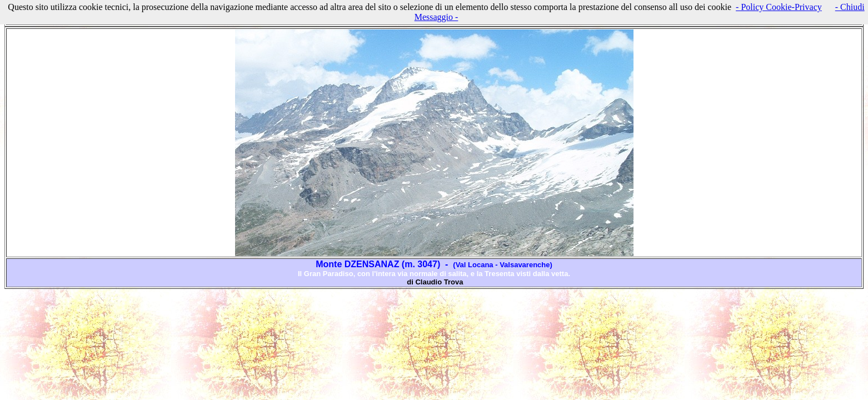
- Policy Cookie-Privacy (779, 7)
